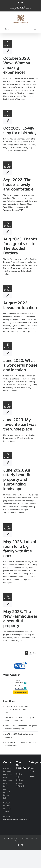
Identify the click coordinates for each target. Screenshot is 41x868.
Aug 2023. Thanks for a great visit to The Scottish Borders (20, 246)
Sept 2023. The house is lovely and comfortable (18, 184)
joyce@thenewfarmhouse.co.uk (20, 9)
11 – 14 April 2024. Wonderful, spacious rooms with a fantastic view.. (18, 709)
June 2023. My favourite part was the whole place (20, 424)
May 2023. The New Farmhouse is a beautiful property (20, 619)
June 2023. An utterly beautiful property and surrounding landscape (18, 479)
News (32, 776)
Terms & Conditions (10, 838)
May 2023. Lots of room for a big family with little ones (20, 549)
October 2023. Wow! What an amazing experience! (17, 65)
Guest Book (32, 770)
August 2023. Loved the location (20, 305)
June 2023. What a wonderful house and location (20, 365)
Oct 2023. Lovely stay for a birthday (20, 130)
